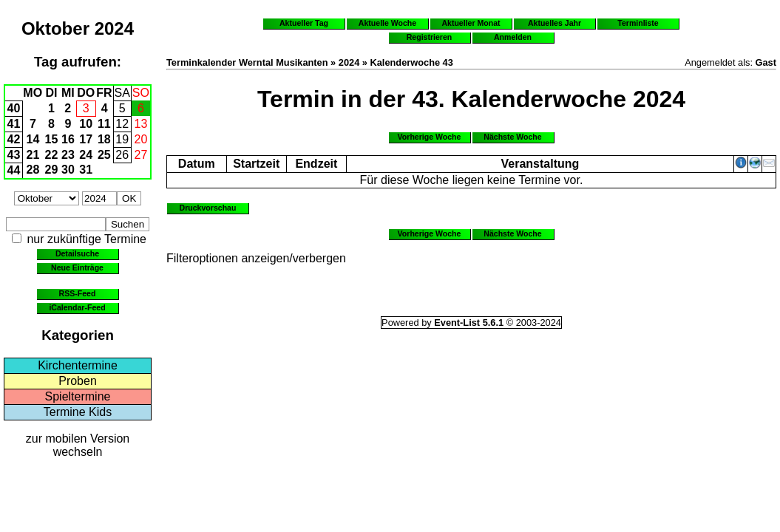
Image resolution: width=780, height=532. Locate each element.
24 (86, 155)
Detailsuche (77, 253)
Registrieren (430, 37)
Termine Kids (78, 412)
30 (68, 170)
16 (68, 139)
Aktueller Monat (471, 23)
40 (14, 108)
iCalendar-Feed (77, 307)
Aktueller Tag (304, 23)
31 (86, 170)
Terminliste (638, 23)
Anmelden (513, 37)
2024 (114, 28)
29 (52, 170)
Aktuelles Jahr (555, 23)
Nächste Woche (512, 137)
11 (104, 124)
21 (33, 155)
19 (122, 139)
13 (141, 124)
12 (122, 124)
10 (86, 124)
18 (104, 139)
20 (141, 139)
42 (14, 139)
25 (104, 155)
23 (68, 155)
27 (141, 155)
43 (14, 155)
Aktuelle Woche (387, 23)
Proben (78, 381)
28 (33, 170)
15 (52, 139)
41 (14, 124)
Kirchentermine (78, 365)
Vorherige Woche (430, 137)
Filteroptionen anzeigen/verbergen (256, 258)
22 (52, 155)
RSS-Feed (78, 293)
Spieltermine (78, 396)
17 (86, 139)
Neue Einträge (77, 267)
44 (14, 170)
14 (33, 139)
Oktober (55, 28)
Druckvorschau (208, 208)
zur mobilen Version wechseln (78, 445)
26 (122, 155)
